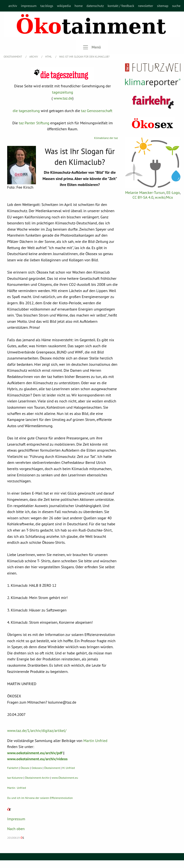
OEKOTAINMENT (13, 57)
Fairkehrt (13, 768)
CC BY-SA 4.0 (143, 197)
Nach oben (16, 829)
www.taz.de (63, 98)
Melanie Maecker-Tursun (145, 192)
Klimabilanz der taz (106, 138)
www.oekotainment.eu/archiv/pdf (35, 753)
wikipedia (64, 6)
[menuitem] (13, 6)
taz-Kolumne (15, 778)
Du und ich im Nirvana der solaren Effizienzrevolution (40, 798)
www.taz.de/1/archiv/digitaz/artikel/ (37, 730)
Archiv (34, 57)
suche (176, 6)
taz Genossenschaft (97, 111)
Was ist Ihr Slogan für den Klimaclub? (84, 57)
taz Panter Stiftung (34, 123)
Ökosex (25, 768)
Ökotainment (52, 768)
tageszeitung (63, 92)
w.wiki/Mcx (164, 197)
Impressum (16, 819)
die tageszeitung (26, 111)
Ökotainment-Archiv (37, 778)
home (79, 6)
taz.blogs (47, 6)
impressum (29, 6)
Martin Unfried (95, 741)
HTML (49, 57)
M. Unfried (69, 768)
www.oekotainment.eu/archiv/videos (37, 759)
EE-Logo (173, 192)
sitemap (163, 6)
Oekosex (37, 768)
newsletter (146, 6)
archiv (13, 6)
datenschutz (95, 6)
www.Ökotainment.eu (65, 778)
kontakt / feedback (121, 6)
